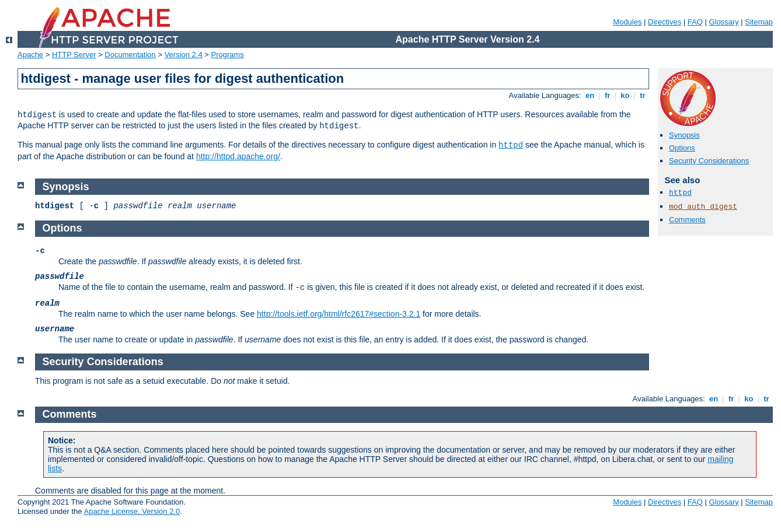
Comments (687, 220)
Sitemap (759, 22)
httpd (511, 145)
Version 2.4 (184, 55)
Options (682, 148)
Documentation (130, 55)
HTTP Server (74, 55)
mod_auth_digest (703, 207)
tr (643, 95)
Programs (228, 55)
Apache (30, 55)
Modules (627, 22)
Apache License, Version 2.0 (132, 511)
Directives (665, 22)
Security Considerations (709, 161)
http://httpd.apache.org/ (238, 156)
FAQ (695, 22)
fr (607, 95)
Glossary (724, 22)
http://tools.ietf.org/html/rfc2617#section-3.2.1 (339, 314)
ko (625, 95)
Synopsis (684, 135)
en (590, 95)
